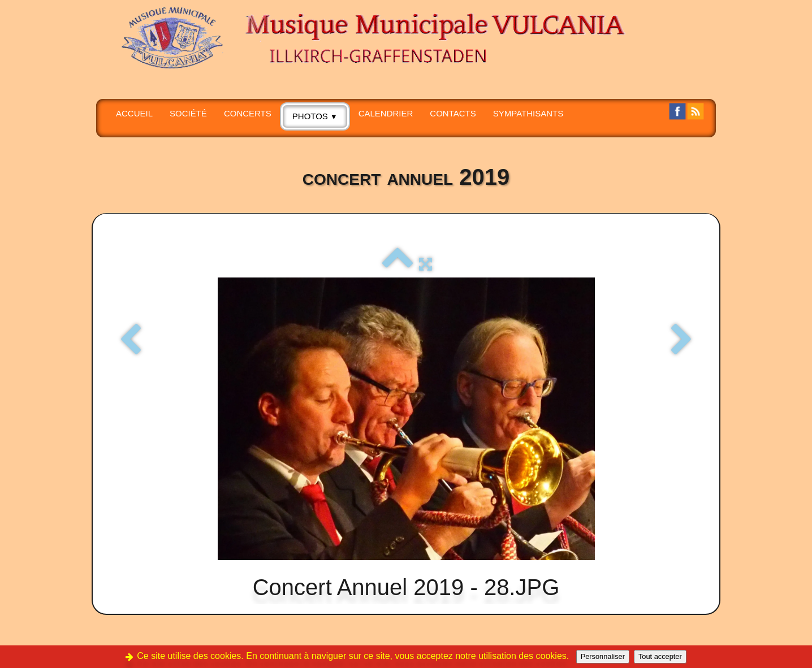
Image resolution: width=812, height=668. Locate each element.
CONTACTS (453, 113)
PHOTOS (315, 116)
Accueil (134, 113)
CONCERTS (248, 113)
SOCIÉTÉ (188, 113)
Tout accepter (660, 656)
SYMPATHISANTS (528, 113)
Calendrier (386, 113)
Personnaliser (603, 656)
